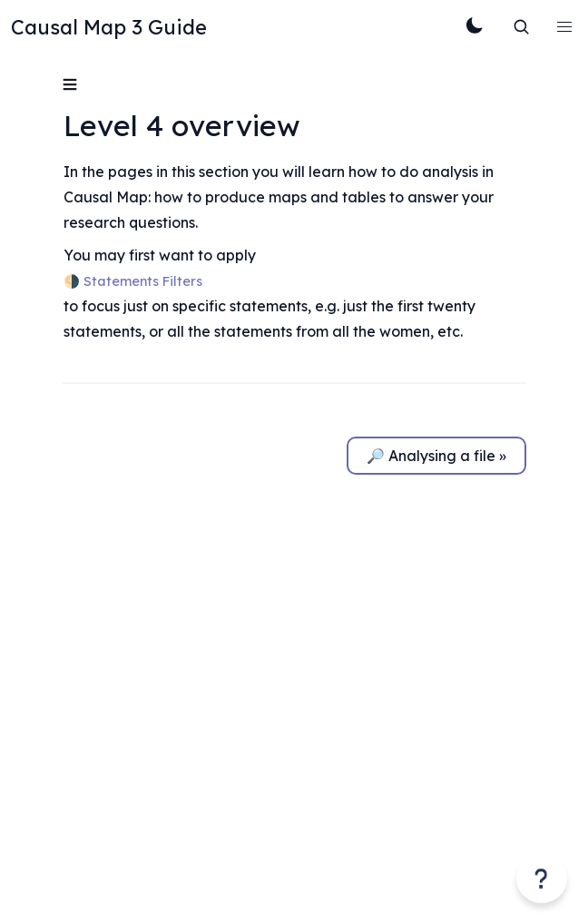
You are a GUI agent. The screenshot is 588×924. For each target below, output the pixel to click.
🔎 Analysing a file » (436, 456)
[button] (564, 27)
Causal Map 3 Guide (109, 27)
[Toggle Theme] (474, 27)
